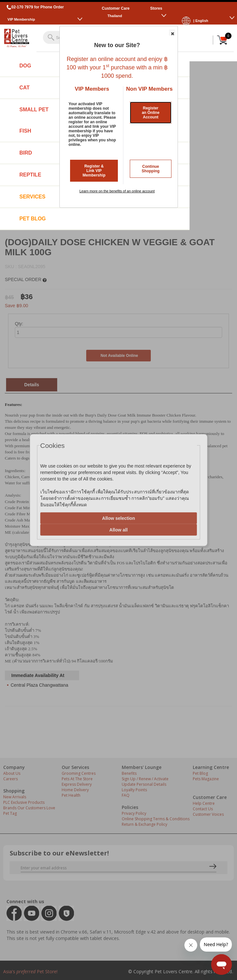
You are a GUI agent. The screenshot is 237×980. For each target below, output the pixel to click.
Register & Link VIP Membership (94, 171)
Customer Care (116, 8)
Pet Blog (33, 219)
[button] (172, 33)
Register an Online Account (151, 113)
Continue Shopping (151, 169)
